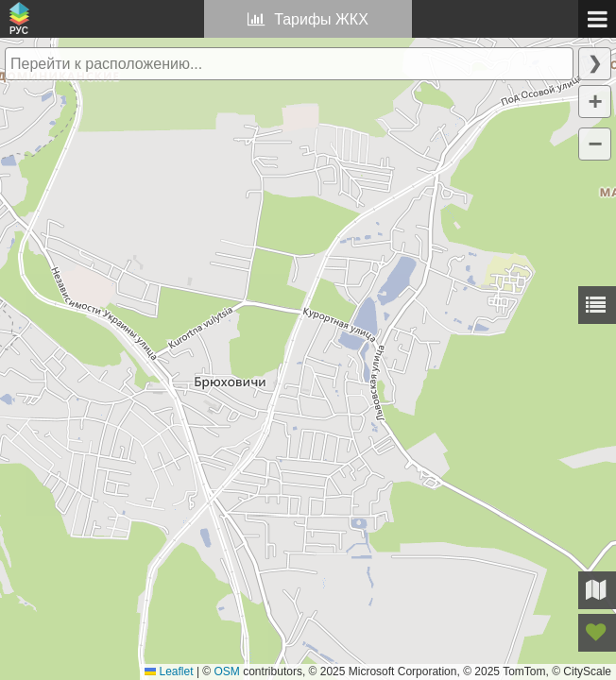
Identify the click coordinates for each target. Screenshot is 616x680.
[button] (595, 102)
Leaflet (169, 671)
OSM (227, 671)
